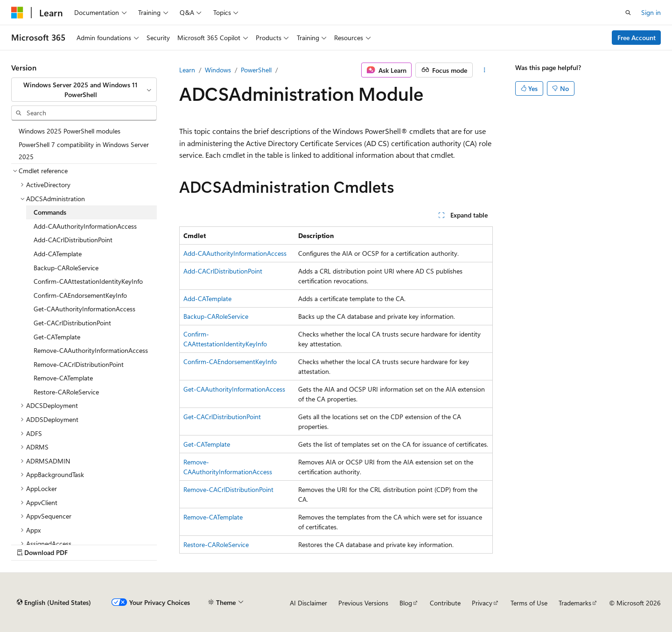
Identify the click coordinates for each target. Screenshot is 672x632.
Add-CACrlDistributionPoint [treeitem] (73, 240)
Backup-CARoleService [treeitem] (66, 268)
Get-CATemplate (207, 444)
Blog (406, 603)
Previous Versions (363, 603)
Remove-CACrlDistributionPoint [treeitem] (79, 364)
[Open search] (628, 13)
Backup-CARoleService (216, 316)
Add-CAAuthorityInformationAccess (235, 253)
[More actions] (485, 70)
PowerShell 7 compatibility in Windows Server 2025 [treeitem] (84, 151)
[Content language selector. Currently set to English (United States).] (54, 603)
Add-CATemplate (207, 298)
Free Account (637, 38)
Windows (218, 70)
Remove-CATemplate (213, 517)
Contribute (445, 603)
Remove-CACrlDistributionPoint (228, 489)
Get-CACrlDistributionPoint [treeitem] (72, 323)
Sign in (651, 12)
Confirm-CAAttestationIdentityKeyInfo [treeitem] (88, 281)
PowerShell (256, 70)
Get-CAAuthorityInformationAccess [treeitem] (84, 309)
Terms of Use (529, 603)
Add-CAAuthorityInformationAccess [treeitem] (85, 226)
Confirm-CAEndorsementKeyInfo (230, 362)
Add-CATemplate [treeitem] (58, 254)
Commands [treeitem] (50, 212)
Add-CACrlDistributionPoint (223, 271)
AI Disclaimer (308, 603)
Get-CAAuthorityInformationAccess (234, 389)
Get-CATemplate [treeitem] (57, 337)
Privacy (482, 603)
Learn (187, 70)
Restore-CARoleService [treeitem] (66, 392)
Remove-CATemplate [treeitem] (63, 378)
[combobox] (84, 90)
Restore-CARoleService (216, 544)
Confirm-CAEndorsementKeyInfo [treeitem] (80, 295)
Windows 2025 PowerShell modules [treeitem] (70, 131)
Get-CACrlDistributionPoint (222, 417)
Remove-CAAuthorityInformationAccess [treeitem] (91, 350)
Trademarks (575, 603)
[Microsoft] (17, 13)
